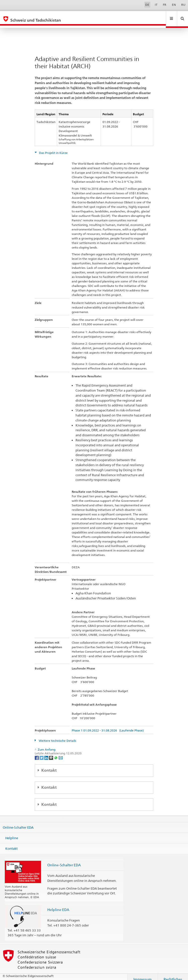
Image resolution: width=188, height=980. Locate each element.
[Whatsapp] (56, 753)
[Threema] (51, 753)
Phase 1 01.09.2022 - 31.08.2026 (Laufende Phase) (108, 726)
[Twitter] (42, 753)
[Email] (61, 753)
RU (183, 5)
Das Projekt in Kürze (53, 148)
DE (147, 5)
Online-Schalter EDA (18, 823)
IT (156, 5)
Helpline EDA (58, 905)
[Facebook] (37, 753)
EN (174, 5)
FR (165, 5)
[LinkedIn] (47, 753)
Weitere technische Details (57, 736)
